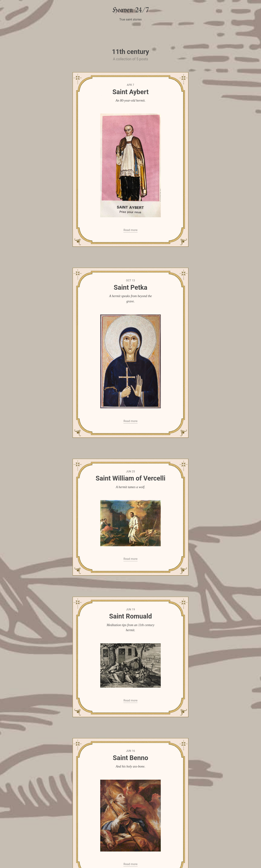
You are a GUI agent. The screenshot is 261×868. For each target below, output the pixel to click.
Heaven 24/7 (130, 10)
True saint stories (130, 19)
